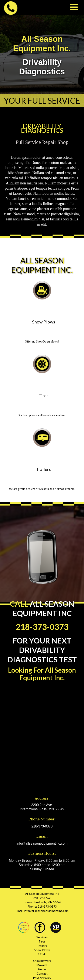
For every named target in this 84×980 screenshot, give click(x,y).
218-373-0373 (42, 826)
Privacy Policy (42, 978)
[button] (74, 7)
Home (42, 969)
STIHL (42, 954)
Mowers (42, 965)
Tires (42, 941)
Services (42, 937)
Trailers (42, 946)
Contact (42, 973)
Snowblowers (42, 961)
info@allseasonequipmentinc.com (42, 843)
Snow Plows (42, 950)
